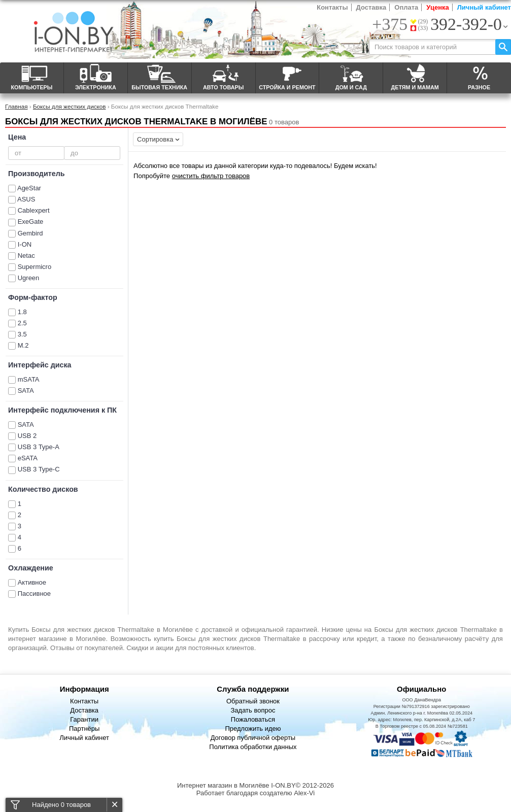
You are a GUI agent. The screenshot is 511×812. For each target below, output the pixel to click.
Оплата (406, 7)
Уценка (437, 7)
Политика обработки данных (253, 747)
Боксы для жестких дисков (70, 106)
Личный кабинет (484, 7)
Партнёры (84, 729)
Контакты (332, 7)
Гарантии (84, 719)
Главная (16, 106)
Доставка (371, 7)
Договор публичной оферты (253, 738)
